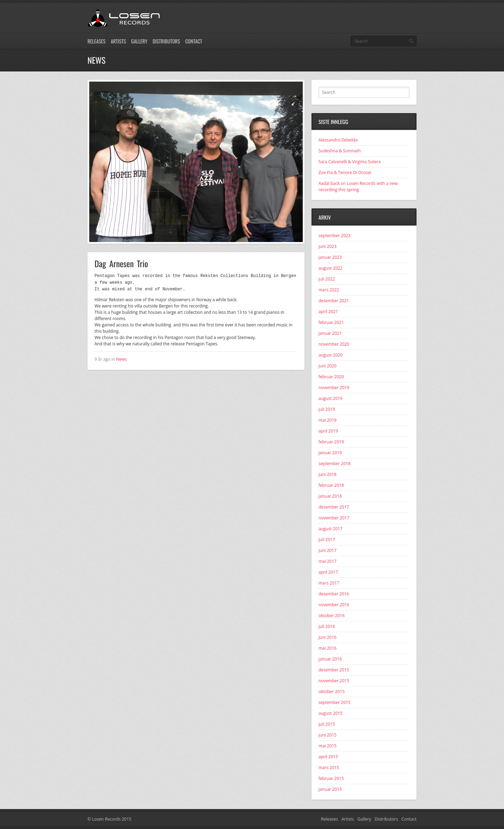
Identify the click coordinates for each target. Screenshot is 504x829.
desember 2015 (334, 670)
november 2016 (334, 605)
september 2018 (334, 464)
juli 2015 (327, 724)
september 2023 (334, 236)
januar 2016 (330, 659)
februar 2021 (331, 322)
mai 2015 (327, 746)
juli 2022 (327, 279)
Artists (118, 41)
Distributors (166, 41)
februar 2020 (331, 377)
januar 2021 (330, 333)
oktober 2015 (332, 692)
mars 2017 (329, 583)
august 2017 (330, 529)
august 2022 (330, 268)
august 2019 (330, 398)
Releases (96, 41)
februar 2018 (331, 485)
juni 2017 (327, 550)
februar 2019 (331, 442)
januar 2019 (330, 453)
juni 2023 (327, 246)
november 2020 (334, 344)
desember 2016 (334, 594)
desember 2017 (334, 507)
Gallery (139, 41)
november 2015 (334, 681)
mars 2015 (329, 768)
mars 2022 (329, 290)
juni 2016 (327, 637)
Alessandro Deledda (338, 140)
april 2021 (328, 312)
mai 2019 (327, 420)
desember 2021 (334, 301)
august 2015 (330, 713)
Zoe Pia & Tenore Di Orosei (345, 172)
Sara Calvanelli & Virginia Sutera (349, 162)
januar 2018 (330, 496)
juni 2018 (327, 474)
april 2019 (328, 431)
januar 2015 (330, 789)
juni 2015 (327, 735)
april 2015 (328, 757)
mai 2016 (327, 648)
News (122, 358)
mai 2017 (327, 561)
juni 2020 (327, 366)
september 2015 (334, 702)
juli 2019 (327, 409)
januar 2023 (330, 257)
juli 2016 (327, 626)
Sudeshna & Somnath (340, 151)
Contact (194, 41)
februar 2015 (331, 778)
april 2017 (328, 572)
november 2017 (334, 518)
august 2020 (330, 355)
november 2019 (334, 388)
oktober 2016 (332, 616)
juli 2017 (327, 540)
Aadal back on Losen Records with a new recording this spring (358, 186)
